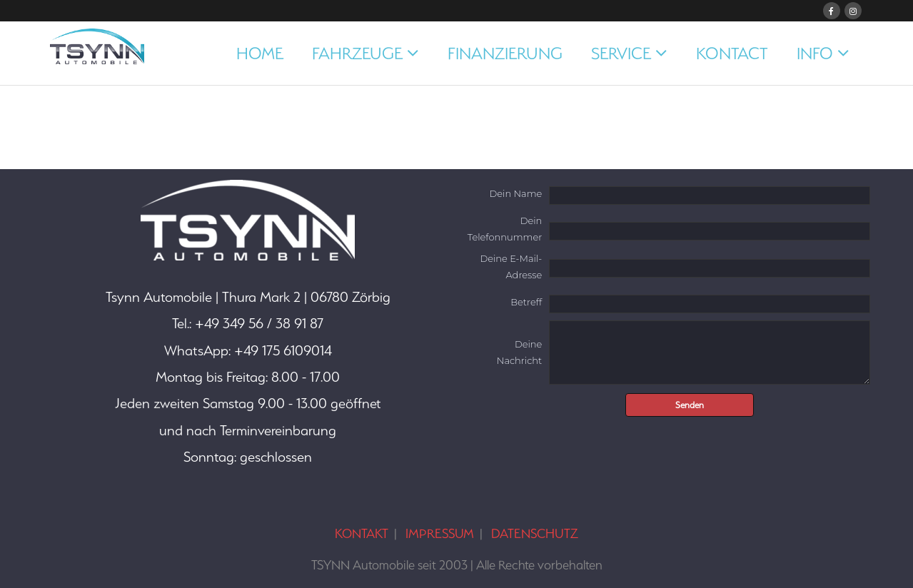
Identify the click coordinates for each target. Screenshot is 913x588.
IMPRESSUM (440, 533)
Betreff (526, 302)
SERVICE (621, 53)
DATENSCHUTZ (535, 533)
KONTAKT (362, 533)
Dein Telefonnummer (505, 229)
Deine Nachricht (519, 352)
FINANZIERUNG (505, 53)
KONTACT (732, 53)
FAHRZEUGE (357, 53)
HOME (260, 53)
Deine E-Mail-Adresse (511, 267)
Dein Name (516, 193)
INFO (815, 53)
